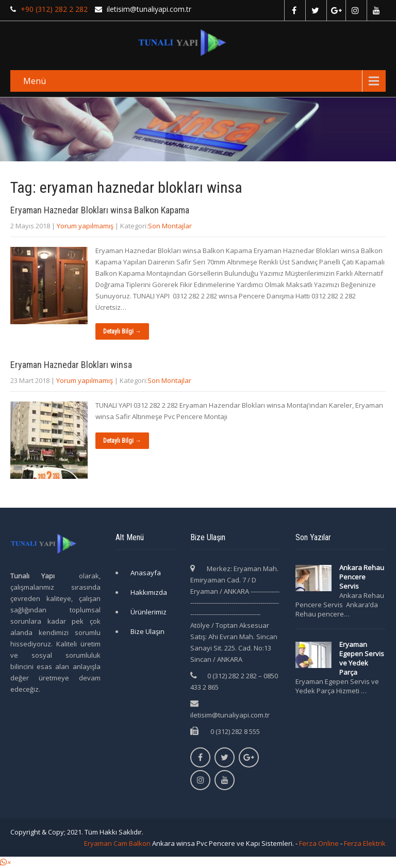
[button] (5, 862)
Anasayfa (146, 573)
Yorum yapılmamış (85, 226)
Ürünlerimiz (148, 612)
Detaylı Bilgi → (122, 331)
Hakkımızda (149, 592)
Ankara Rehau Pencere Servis (362, 577)
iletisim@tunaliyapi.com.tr (230, 715)
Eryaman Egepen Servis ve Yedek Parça (362, 658)
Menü (35, 81)
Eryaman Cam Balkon (117, 843)
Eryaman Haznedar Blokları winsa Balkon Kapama (100, 210)
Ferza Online (319, 843)
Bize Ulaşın (147, 631)
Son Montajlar (170, 226)
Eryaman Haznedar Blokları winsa (71, 365)
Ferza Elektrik (365, 843)
